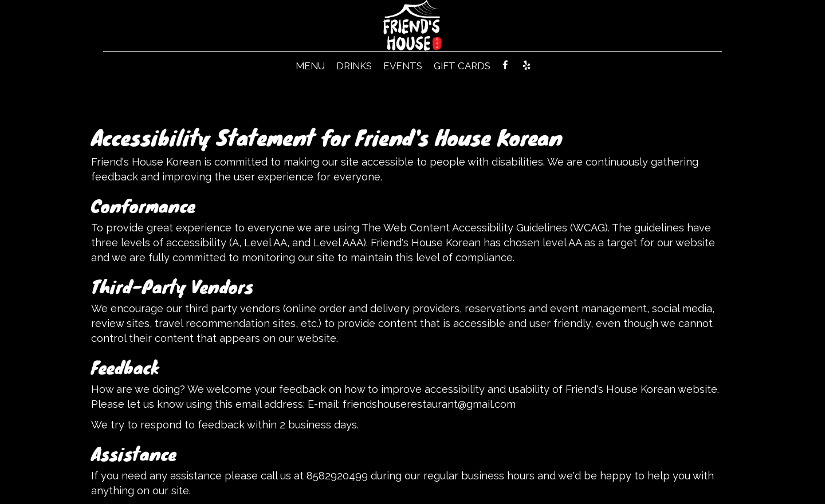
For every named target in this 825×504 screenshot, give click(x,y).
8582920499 (337, 476)
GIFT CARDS (462, 66)
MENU (310, 66)
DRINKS (354, 66)
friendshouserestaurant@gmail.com (429, 404)
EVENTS (403, 66)
